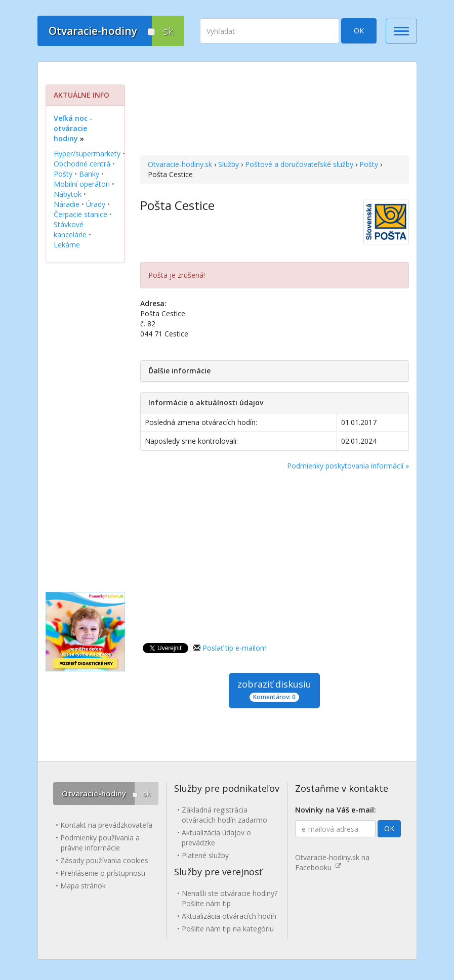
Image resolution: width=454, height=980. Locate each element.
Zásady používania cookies (104, 860)
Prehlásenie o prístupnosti (103, 873)
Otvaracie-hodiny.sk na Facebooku (332, 862)
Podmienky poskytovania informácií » (348, 466)
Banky (89, 174)
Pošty (369, 164)
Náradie (67, 204)
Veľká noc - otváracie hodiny (73, 128)
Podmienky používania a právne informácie (100, 843)
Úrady (96, 204)
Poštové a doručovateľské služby (299, 164)
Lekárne (67, 245)
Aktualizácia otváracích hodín (229, 916)
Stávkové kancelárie (70, 229)
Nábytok (68, 194)
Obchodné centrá (82, 164)
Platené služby (205, 855)
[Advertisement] (275, 110)
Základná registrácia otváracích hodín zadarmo (224, 815)
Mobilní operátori (82, 184)
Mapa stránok (83, 886)
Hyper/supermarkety (87, 154)
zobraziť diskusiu (274, 690)
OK (359, 31)
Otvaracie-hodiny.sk (180, 164)
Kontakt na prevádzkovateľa (106, 825)
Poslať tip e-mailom (235, 648)
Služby (229, 164)
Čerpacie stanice (80, 214)
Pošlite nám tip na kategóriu (228, 929)
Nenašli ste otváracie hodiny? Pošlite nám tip (230, 898)
